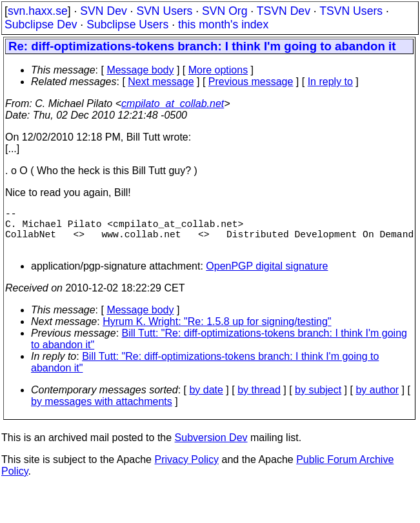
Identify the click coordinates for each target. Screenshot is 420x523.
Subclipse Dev (41, 25)
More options (218, 70)
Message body (140, 70)
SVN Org (225, 11)
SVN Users (164, 11)
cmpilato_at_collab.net (173, 104)
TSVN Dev (284, 11)
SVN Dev (103, 11)
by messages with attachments (102, 412)
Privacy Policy (186, 470)
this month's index (223, 25)
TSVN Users (351, 11)
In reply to (330, 82)
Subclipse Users (127, 25)
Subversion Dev (211, 448)
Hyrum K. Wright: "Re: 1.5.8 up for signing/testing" (217, 332)
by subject (318, 400)
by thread (259, 400)
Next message (161, 82)
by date (206, 400)
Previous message (251, 82)
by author (377, 400)
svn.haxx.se (38, 11)
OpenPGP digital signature (267, 276)
